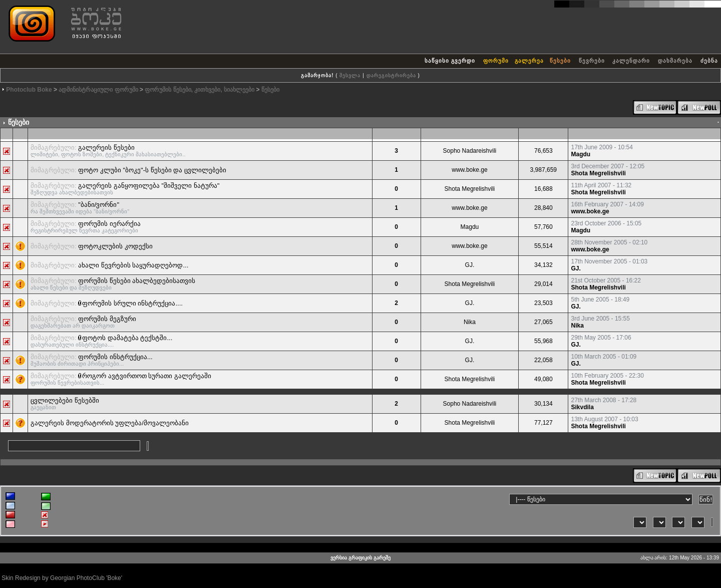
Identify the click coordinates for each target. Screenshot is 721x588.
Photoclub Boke (29, 90)
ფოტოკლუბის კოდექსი (115, 246)
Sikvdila (582, 407)
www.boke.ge (469, 170)
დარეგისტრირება (391, 75)
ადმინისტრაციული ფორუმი (98, 90)
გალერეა (529, 61)
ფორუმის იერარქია (109, 224)
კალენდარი (631, 61)
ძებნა (709, 61)
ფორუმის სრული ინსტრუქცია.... (132, 303)
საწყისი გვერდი (450, 61)
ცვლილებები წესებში (65, 400)
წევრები (592, 61)
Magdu (581, 154)
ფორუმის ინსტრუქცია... (115, 357)
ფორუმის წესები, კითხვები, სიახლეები (200, 90)
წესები (560, 61)
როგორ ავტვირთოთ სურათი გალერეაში (147, 376)
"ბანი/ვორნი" (99, 205)
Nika (470, 322)
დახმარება (675, 61)
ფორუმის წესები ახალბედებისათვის (137, 281)
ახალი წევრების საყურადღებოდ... (133, 265)
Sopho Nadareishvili (470, 151)
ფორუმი (496, 61)
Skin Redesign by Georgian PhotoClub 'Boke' (62, 578)
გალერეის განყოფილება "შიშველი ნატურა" (149, 186)
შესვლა (350, 75)
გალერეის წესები (106, 148)
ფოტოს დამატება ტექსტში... (127, 338)
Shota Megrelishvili (598, 173)
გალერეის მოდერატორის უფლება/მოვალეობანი (110, 423)
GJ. (470, 265)
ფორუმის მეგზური (107, 319)
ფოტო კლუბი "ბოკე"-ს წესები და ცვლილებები (152, 170)
